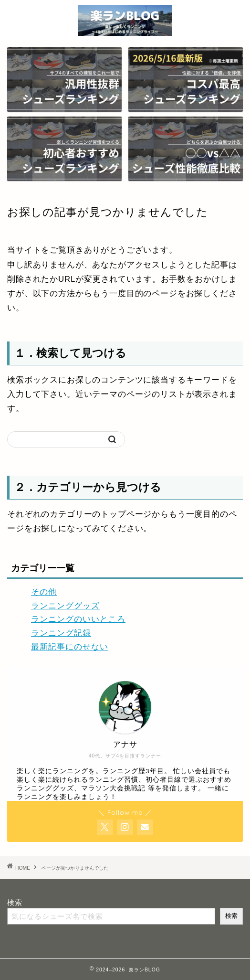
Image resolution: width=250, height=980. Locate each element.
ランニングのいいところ (78, 619)
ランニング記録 (61, 633)
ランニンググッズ (65, 606)
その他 (44, 592)
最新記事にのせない (70, 647)
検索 (15, 902)
